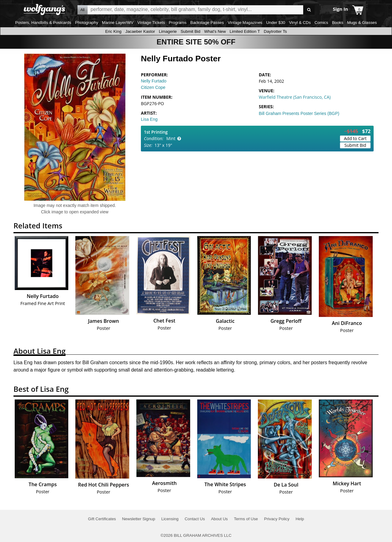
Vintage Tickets (151, 23)
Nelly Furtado (154, 81)
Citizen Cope (153, 87)
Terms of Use (246, 519)
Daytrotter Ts (275, 31)
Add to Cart (355, 138)
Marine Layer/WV (118, 23)
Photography (87, 23)
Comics (321, 23)
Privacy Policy (277, 519)
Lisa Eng (149, 119)
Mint (171, 138)
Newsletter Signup (138, 519)
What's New (215, 31)
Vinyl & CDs (300, 23)
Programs (178, 23)
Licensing (170, 519)
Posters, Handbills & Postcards (43, 23)
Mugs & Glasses (362, 23)
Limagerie (168, 31)
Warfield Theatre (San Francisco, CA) (295, 97)
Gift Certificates (102, 519)
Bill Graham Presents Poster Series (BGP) (299, 113)
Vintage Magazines (245, 23)
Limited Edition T (245, 31)
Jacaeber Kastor (140, 31)
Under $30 (276, 23)
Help (300, 519)
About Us (219, 519)
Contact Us (195, 519)
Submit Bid (190, 31)
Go (309, 10)
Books (338, 23)
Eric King (113, 31)
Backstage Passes (207, 23)
